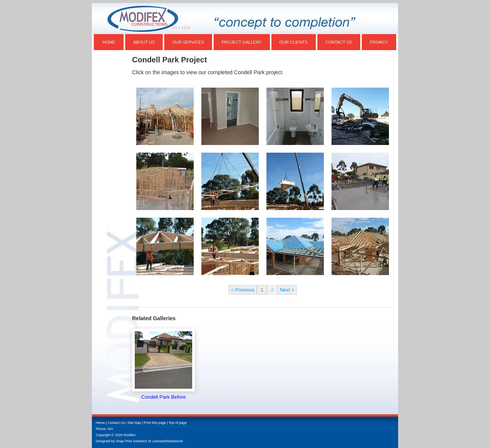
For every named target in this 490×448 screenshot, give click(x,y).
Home (109, 42)
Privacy (379, 42)
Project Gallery (242, 42)
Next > (287, 290)
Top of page (178, 423)
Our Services (188, 42)
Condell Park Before (163, 397)
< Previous (243, 290)
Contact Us (339, 42)
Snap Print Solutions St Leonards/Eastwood (149, 441)
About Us (144, 42)
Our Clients (294, 42)
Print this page (155, 423)
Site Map (134, 423)
